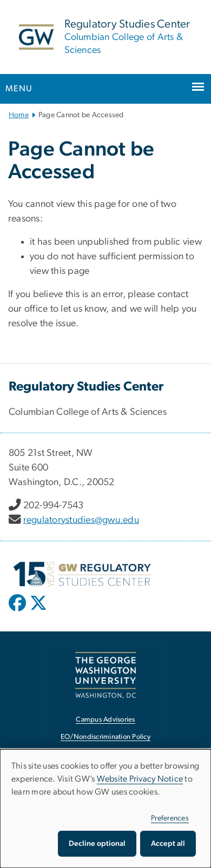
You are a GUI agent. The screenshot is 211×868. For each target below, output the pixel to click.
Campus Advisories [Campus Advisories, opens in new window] (105, 720)
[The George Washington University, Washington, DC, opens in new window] (105, 675)
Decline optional (97, 844)
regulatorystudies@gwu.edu (81, 520)
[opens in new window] (18, 611)
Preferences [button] (170, 818)
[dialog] (105, 809)
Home (19, 115)
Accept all (168, 844)
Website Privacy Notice (140, 779)
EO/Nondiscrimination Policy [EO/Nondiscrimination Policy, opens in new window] (105, 737)
